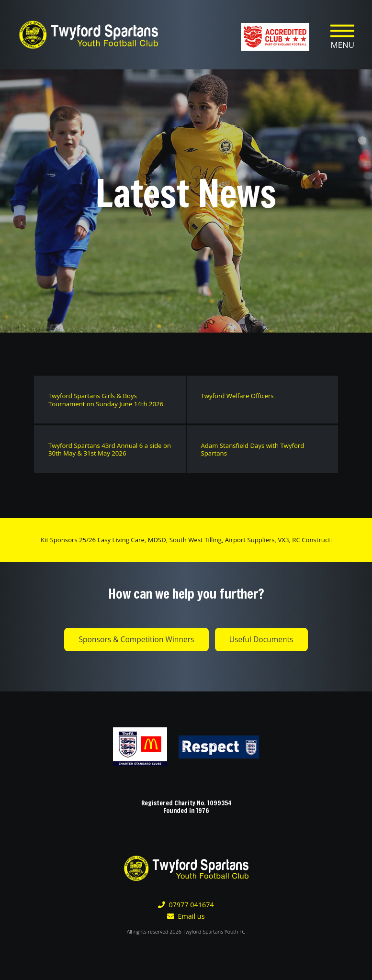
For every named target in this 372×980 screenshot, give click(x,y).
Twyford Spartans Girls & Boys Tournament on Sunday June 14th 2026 (106, 400)
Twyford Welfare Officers (237, 396)
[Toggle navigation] (342, 35)
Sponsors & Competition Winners (136, 639)
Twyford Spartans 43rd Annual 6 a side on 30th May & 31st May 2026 (110, 450)
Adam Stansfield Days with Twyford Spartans (253, 450)
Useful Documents (261, 639)
